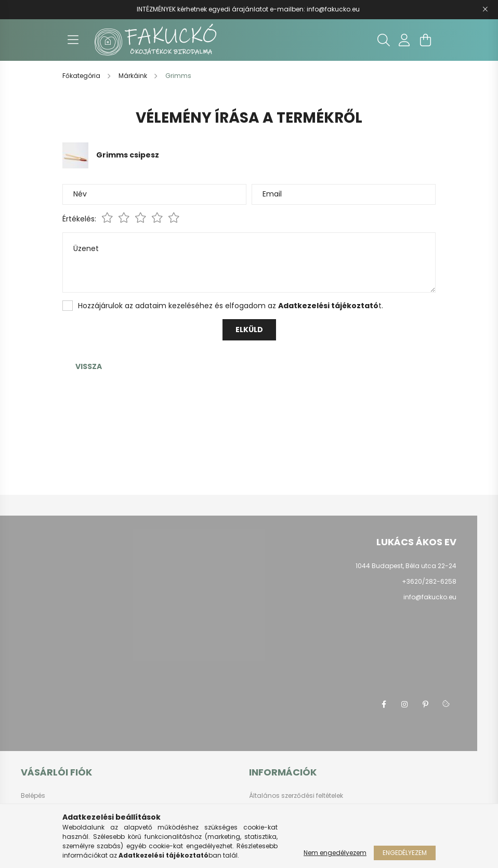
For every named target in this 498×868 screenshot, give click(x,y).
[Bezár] (485, 9)
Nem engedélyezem (335, 853)
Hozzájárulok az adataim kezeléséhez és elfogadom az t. (231, 306)
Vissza (89, 366)
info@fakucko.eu (333, 9)
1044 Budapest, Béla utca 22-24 (406, 566)
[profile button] (404, 40)
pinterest (425, 704)
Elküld (249, 330)
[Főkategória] (82, 76)
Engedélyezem (405, 853)
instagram (404, 704)
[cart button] (425, 40)
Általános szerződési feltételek (296, 796)
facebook (384, 704)
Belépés (33, 796)
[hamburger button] (73, 40)
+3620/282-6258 (429, 581)
